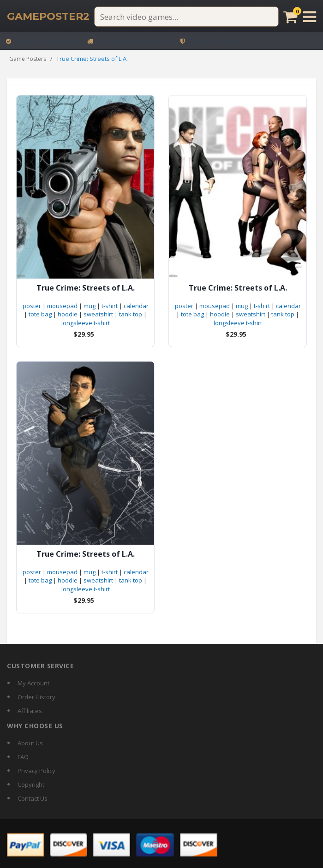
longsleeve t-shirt (86, 323)
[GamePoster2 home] (48, 17)
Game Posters (28, 59)
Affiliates (30, 711)
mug (90, 306)
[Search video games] (186, 17)
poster (32, 306)
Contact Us (33, 798)
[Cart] (290, 17)
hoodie (68, 314)
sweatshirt (98, 314)
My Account (33, 683)
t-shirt (110, 306)
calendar (136, 306)
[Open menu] (310, 17)
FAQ (23, 757)
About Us (30, 743)
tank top (131, 314)
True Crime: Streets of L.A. (86, 288)
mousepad (62, 306)
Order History (36, 697)
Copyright (31, 785)
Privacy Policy (36, 771)
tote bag (40, 314)
